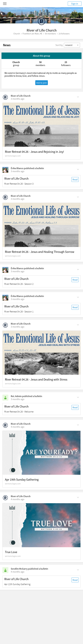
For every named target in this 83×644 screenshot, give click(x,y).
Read (75, 179)
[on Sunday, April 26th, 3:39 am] (18, 99)
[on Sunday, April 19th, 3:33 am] (18, 427)
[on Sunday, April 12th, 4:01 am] (18, 499)
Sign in (75, 4)
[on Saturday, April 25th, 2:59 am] (18, 327)
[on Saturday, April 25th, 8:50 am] (18, 199)
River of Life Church (21, 96)
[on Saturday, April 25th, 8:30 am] (18, 271)
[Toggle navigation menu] (5, 4)
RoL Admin (16, 396)
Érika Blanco (17, 168)
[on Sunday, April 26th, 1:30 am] (18, 171)
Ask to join (42, 83)
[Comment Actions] (78, 97)
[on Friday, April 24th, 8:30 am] (18, 399)
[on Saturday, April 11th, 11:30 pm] (18, 572)
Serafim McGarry (19, 569)
